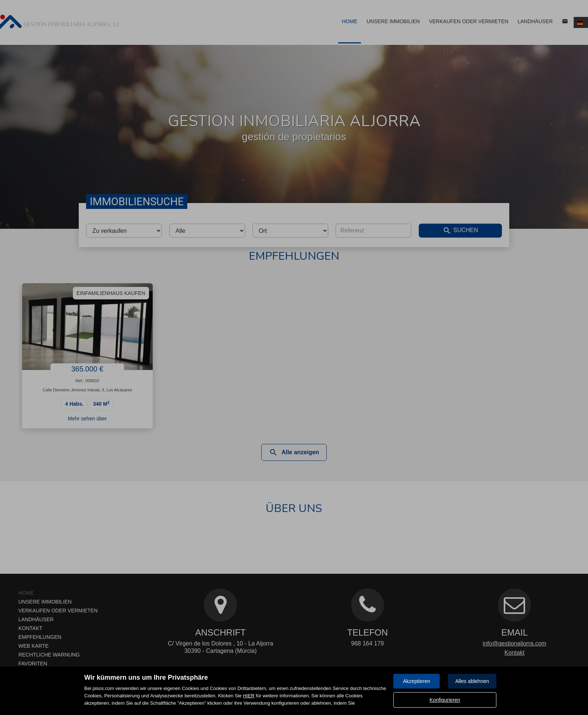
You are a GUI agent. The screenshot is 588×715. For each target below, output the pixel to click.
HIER (249, 696)
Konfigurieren (445, 700)
